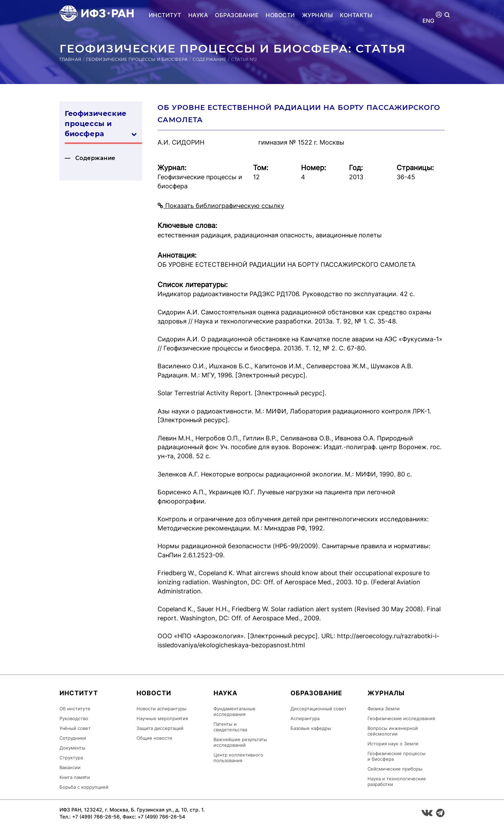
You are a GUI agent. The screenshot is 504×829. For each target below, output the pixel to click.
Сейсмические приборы (395, 769)
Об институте (75, 709)
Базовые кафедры (311, 728)
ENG (429, 21)
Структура (71, 758)
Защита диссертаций (160, 728)
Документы (72, 748)
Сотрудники (73, 738)
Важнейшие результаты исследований (240, 742)
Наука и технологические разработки (397, 781)
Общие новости (154, 738)
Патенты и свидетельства (230, 727)
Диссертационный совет (318, 709)
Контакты (356, 15)
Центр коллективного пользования (238, 758)
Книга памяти (75, 777)
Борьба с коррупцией (84, 787)
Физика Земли (384, 709)
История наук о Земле (393, 744)
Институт (165, 15)
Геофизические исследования (401, 718)
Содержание (209, 59)
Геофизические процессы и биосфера (137, 59)
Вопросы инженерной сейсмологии (393, 731)
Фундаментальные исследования (234, 711)
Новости (280, 15)
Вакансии (70, 767)
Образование (237, 15)
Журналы (317, 15)
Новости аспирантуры (162, 709)
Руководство (74, 718)
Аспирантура (305, 718)
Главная (70, 59)
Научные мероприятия (162, 718)
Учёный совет (75, 728)
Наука (198, 15)
